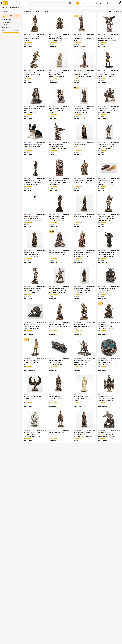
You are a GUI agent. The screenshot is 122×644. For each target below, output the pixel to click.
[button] (88, 3)
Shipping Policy (6, 24)
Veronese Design (41, 34)
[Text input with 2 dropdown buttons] (48, 3)
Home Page (5, 7)
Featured (117, 11)
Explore (19, 3)
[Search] (78, 3)
